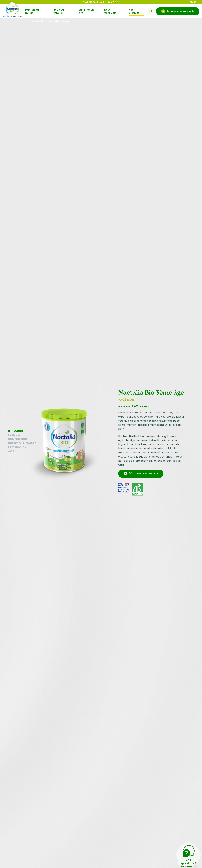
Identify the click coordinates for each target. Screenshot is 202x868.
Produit (18, 431)
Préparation (17, 447)
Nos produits (134, 11)
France (195, 2)
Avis (11, 451)
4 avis (145, 406)
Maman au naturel (32, 11)
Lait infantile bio (87, 11)
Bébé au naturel (59, 11)
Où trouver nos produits (178, 11)
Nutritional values (22, 443)
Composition (18, 439)
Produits (41, 21)
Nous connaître (110, 11)
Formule (14, 435)
